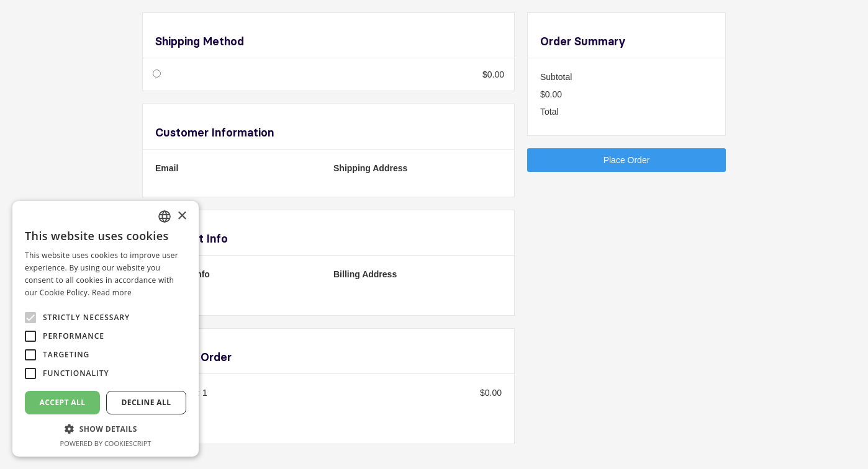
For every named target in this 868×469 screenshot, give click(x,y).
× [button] (182, 216)
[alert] (106, 329)
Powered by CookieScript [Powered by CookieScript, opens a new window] (106, 443)
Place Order (627, 160)
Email (167, 168)
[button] (106, 429)
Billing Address (365, 274)
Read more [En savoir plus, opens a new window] (112, 293)
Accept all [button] (63, 402)
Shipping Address (370, 168)
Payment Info (183, 274)
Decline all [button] (147, 402)
